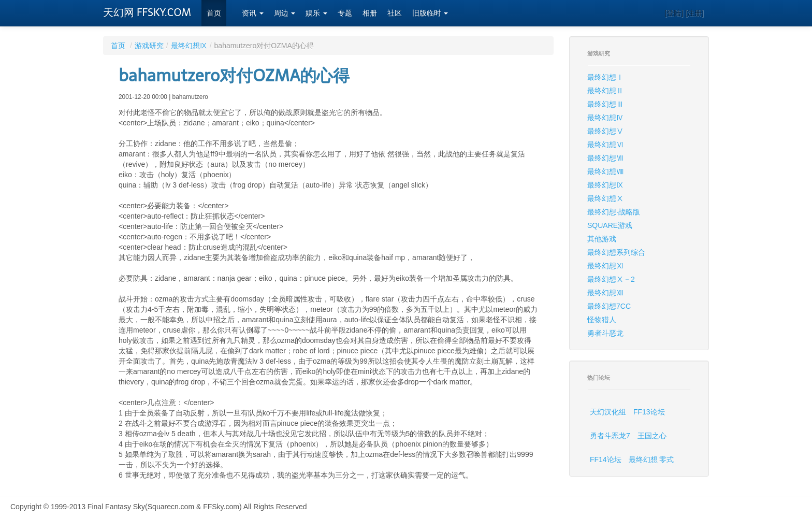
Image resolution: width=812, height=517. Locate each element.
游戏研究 (149, 46)
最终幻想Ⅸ (189, 46)
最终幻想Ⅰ (605, 77)
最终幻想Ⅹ (605, 198)
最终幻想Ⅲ (605, 104)
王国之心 (652, 436)
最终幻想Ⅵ (605, 145)
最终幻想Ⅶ (605, 158)
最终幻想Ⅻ (605, 293)
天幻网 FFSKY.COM (147, 12)
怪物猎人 (602, 320)
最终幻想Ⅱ (605, 91)
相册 (370, 13)
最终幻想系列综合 (616, 252)
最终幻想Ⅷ (605, 171)
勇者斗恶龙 (605, 333)
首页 (214, 13)
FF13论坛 (649, 412)
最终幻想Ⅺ (605, 266)
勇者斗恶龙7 (610, 436)
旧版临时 (430, 13)
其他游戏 (602, 239)
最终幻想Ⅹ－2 (611, 279)
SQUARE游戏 (610, 225)
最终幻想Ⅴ (605, 131)
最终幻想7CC (609, 306)
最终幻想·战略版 (614, 212)
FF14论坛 (606, 459)
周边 (285, 13)
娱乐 (316, 13)
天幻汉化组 (608, 412)
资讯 (253, 13)
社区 (395, 13)
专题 (345, 13)
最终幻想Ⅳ (605, 118)
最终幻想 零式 (651, 459)
